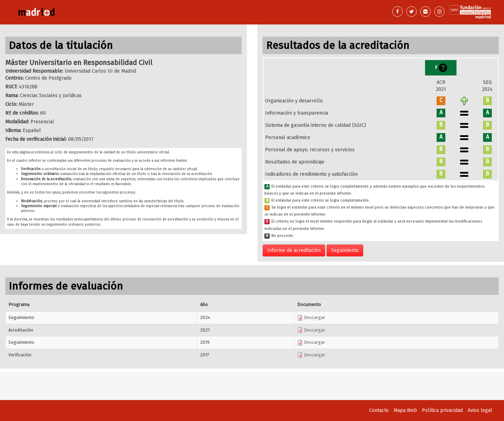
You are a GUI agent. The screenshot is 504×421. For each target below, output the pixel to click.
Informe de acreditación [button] (294, 250)
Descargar (311, 317)
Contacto (379, 410)
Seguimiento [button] (345, 250)
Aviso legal (480, 410)
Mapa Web (405, 410)
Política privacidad (442, 410)
